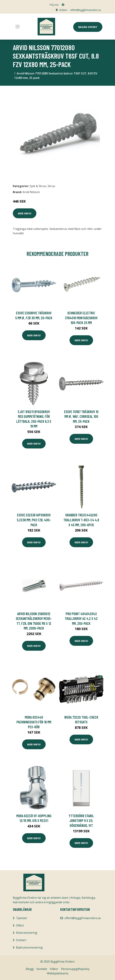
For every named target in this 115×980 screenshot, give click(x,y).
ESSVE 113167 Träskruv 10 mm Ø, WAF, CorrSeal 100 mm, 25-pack (81, 416)
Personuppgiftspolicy (75, 969)
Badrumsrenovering (29, 947)
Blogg (30, 969)
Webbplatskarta (57, 973)
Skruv (51, 186)
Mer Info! (25, 213)
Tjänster (22, 918)
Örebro (63, 10)
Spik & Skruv (38, 186)
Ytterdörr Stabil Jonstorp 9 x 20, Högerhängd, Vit (81, 821)
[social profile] (63, 5)
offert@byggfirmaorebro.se (86, 10)
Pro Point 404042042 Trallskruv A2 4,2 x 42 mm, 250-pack (81, 618)
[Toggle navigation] (18, 27)
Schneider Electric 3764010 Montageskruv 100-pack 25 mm (81, 318)
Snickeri (21, 940)
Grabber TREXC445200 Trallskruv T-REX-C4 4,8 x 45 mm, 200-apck (81, 520)
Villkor (54, 969)
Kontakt (42, 969)
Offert (20, 925)
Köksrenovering (27, 933)
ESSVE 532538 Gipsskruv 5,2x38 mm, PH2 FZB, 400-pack (34, 520)
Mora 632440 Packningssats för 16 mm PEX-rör (34, 722)
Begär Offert (88, 27)
